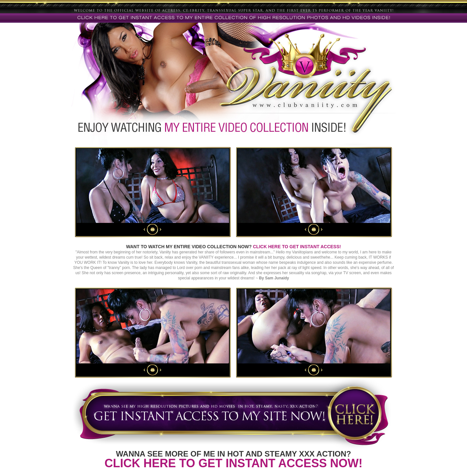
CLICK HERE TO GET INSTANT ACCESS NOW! (233, 463)
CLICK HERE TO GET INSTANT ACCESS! (297, 247)
